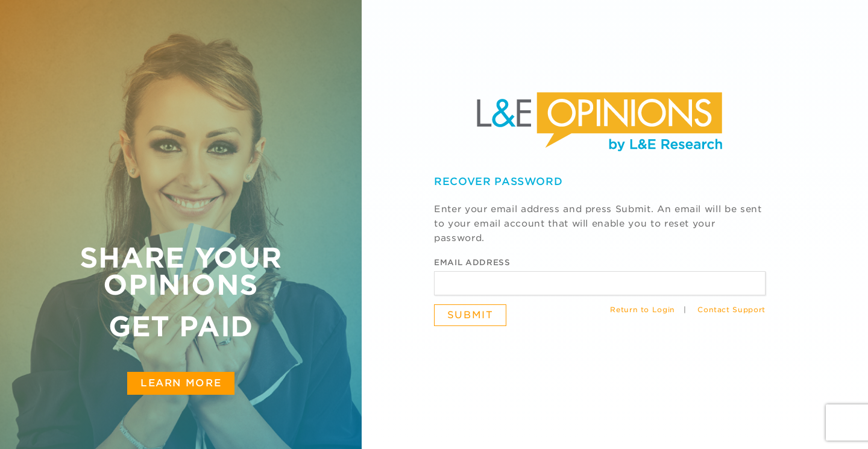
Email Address (472, 262)
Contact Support (731, 310)
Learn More (181, 383)
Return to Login (643, 310)
